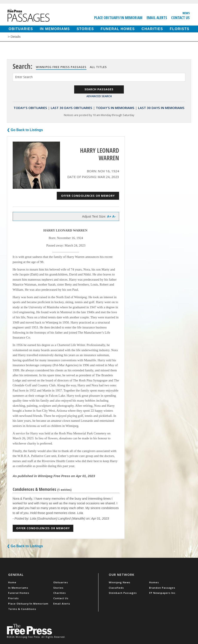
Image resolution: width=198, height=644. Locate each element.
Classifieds (116, 588)
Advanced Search (99, 96)
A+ (109, 216)
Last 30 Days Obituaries (71, 108)
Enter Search (24, 77)
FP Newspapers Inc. (163, 593)
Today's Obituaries (30, 108)
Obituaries (21, 29)
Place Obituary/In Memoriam (118, 18)
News (186, 13)
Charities (152, 29)
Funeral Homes (118, 29)
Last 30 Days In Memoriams (161, 108)
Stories (85, 29)
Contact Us (180, 18)
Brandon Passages (162, 588)
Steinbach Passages (123, 593)
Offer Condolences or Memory (88, 196)
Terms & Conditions (22, 609)
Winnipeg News (120, 582)
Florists (180, 29)
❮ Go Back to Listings (25, 130)
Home (12, 582)
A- (114, 216)
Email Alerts (157, 18)
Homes (154, 582)
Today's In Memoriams (115, 108)
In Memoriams (55, 29)
